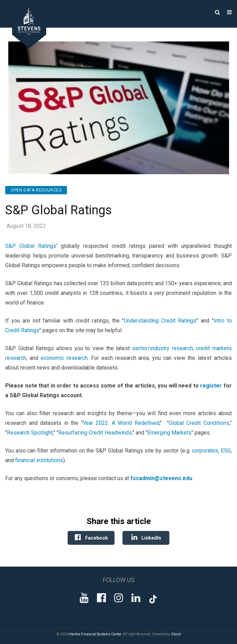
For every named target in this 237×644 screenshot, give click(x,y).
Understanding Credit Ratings (160, 321)
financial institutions (39, 460)
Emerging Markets (169, 433)
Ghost (176, 634)
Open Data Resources (36, 190)
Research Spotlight (30, 433)
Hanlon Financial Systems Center (95, 634)
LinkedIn (146, 537)
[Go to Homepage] (24, 46)
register (211, 386)
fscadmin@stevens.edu (161, 478)
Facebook (91, 537)
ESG (226, 451)
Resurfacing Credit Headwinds (95, 433)
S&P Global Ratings (31, 246)
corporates (205, 451)
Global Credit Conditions (199, 423)
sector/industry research (162, 348)
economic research (64, 358)
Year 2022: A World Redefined (121, 423)
